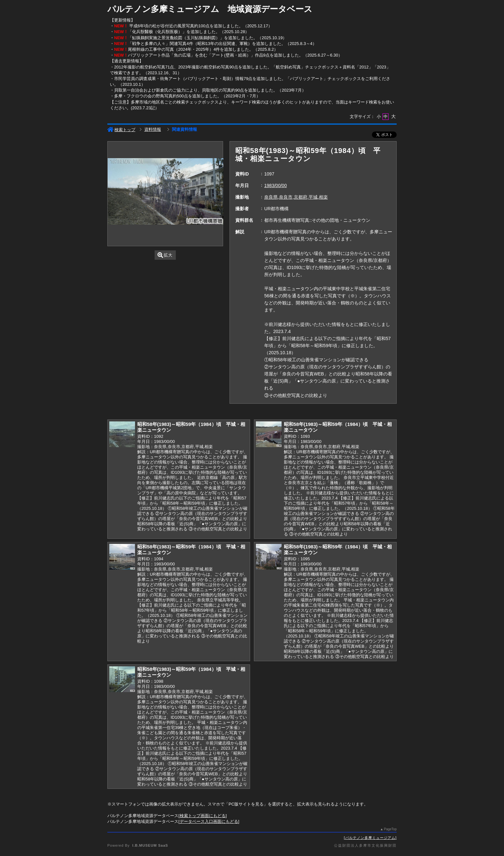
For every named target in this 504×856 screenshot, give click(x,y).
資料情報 (153, 129)
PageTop (390, 829)
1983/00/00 (275, 185)
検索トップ (121, 130)
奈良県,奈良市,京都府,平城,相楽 (296, 197)
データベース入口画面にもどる (209, 821)
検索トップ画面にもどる (203, 816)
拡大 (165, 255)
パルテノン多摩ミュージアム (370, 838)
